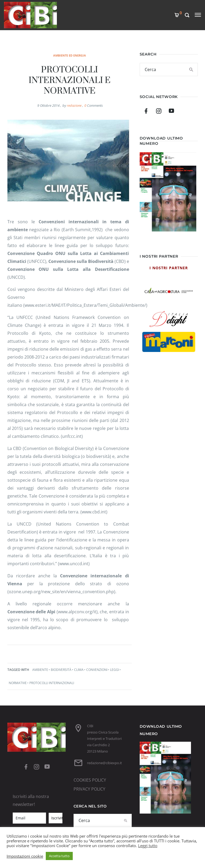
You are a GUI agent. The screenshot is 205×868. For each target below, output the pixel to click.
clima (79, 670)
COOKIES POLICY (90, 780)
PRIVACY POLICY (89, 789)
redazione (74, 105)
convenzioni (97, 670)
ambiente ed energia (70, 55)
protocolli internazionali (52, 683)
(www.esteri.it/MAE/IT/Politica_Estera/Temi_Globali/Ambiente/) (85, 305)
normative (18, 683)
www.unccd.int (74, 564)
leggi (115, 670)
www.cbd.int (94, 512)
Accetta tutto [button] (59, 856)
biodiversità (61, 670)
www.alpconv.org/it (77, 612)
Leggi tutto (148, 846)
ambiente (40, 670)
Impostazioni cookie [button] (25, 856)
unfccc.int (72, 436)
